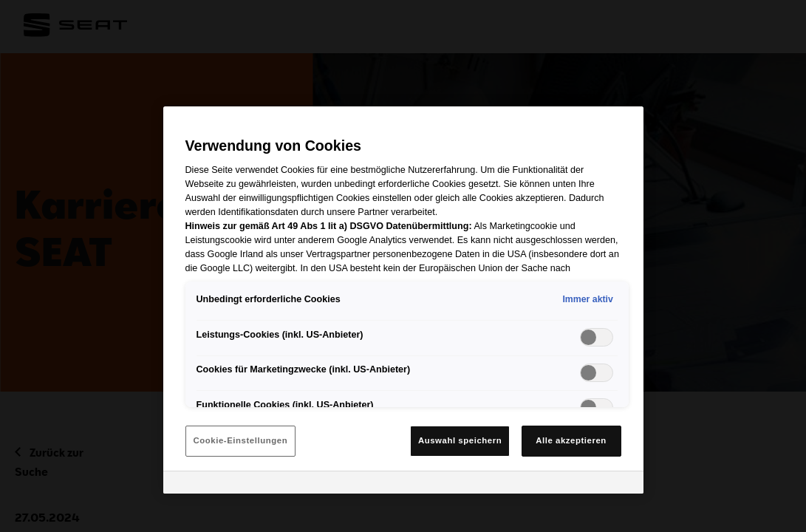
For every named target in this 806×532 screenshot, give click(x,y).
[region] (403, 300)
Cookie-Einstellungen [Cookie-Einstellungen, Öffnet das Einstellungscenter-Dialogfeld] (241, 440)
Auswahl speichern (460, 440)
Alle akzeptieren (571, 440)
